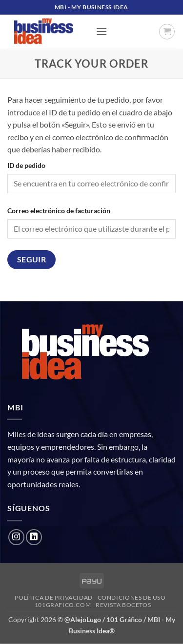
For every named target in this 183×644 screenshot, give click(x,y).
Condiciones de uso (132, 598)
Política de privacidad (53, 598)
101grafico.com (63, 605)
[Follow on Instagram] (16, 537)
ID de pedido (26, 165)
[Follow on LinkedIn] (34, 537)
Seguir (32, 259)
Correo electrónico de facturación (59, 211)
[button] (102, 31)
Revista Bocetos (123, 605)
